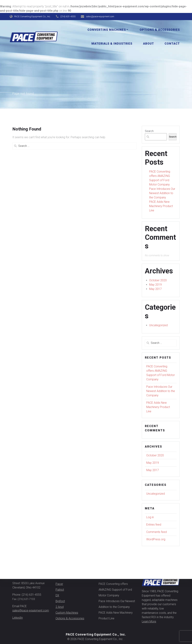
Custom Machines (67, 613)
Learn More (149, 621)
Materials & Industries (112, 44)
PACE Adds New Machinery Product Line (161, 206)
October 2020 (158, 280)
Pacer (59, 584)
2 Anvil (60, 607)
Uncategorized (158, 325)
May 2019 (155, 285)
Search (149, 131)
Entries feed (154, 525)
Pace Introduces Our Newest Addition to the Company (162, 193)
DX (57, 595)
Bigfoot (60, 601)
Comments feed (157, 532)
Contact (172, 44)
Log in (150, 517)
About (149, 44)
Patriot (60, 590)
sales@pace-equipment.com (31, 610)
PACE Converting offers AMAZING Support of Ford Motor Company (115, 590)
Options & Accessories (160, 30)
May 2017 (155, 289)
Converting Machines (107, 30)
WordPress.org (156, 539)
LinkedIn (18, 618)
